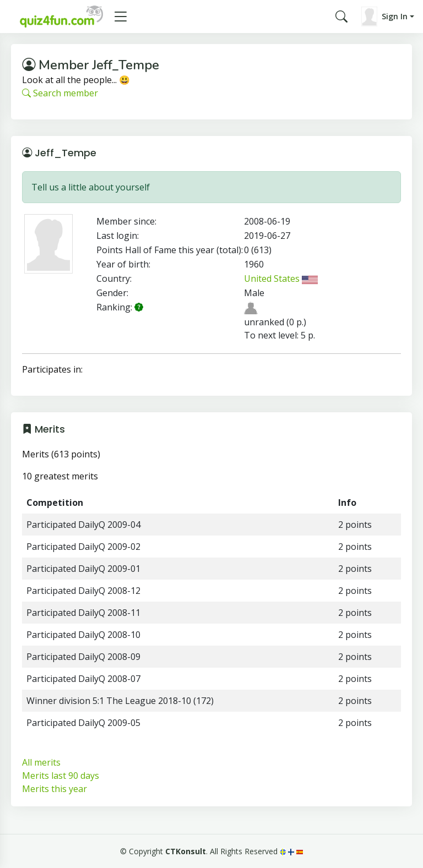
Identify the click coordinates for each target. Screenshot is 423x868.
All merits (41, 762)
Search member (60, 93)
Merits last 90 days (61, 776)
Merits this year (55, 789)
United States (281, 279)
